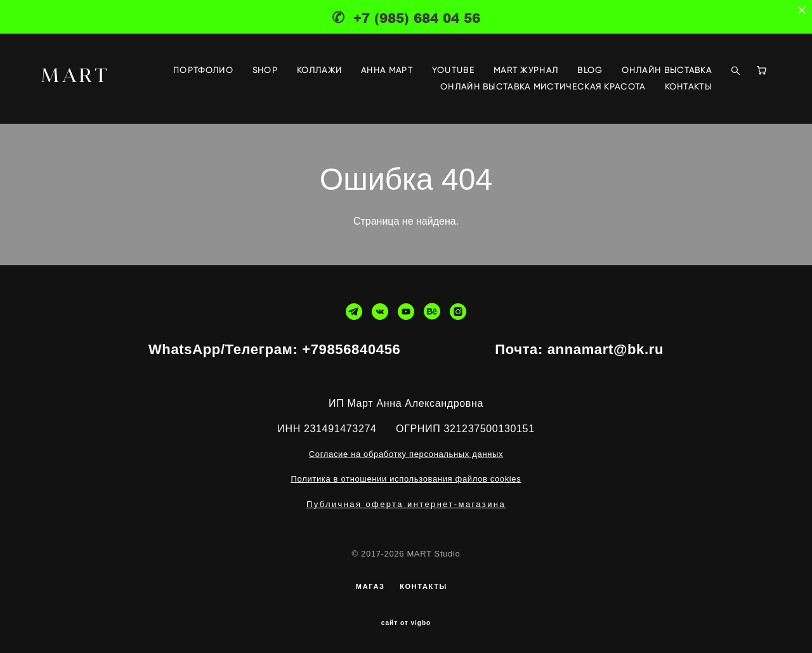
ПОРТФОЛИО (203, 70)
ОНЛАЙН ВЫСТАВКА (667, 70)
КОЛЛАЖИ (319, 70)
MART (75, 75)
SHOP (265, 70)
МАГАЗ (370, 586)
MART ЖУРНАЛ (526, 70)
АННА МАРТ (387, 70)
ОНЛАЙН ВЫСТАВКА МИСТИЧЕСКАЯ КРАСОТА (543, 87)
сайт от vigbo (406, 623)
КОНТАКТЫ (688, 87)
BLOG (590, 70)
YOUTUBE (453, 70)
